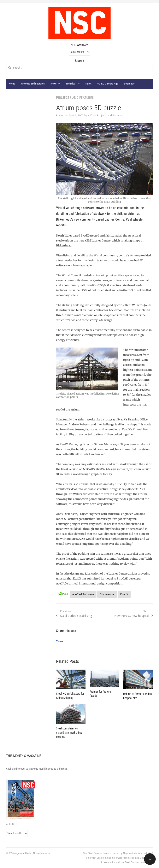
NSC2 (91, 115)
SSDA (88, 84)
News (54, 84)
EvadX (124, 594)
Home (12, 84)
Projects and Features (33, 84)
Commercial (107, 594)
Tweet (60, 641)
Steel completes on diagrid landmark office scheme (69, 733)
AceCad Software (83, 594)
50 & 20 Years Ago (108, 84)
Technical (71, 84)
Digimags (129, 84)
